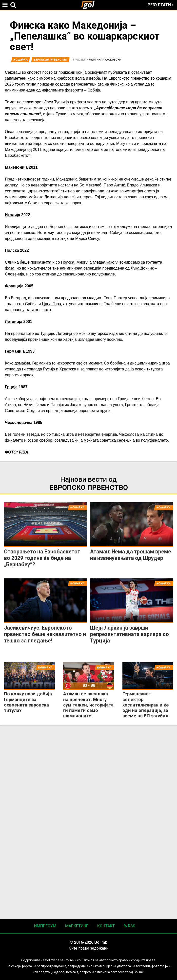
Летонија (14, 322)
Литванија (54, 197)
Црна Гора (51, 304)
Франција (14, 286)
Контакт (106, 926)
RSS (129, 926)
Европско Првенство (50, 60)
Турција (47, 333)
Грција (11, 387)
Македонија (16, 149)
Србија (94, 90)
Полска (12, 250)
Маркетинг (77, 926)
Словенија (14, 274)
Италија (13, 215)
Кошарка (21, 60)
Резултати (160, 5)
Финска (117, 84)
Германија (15, 351)
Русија (49, 369)
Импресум (45, 926)
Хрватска (68, 369)
